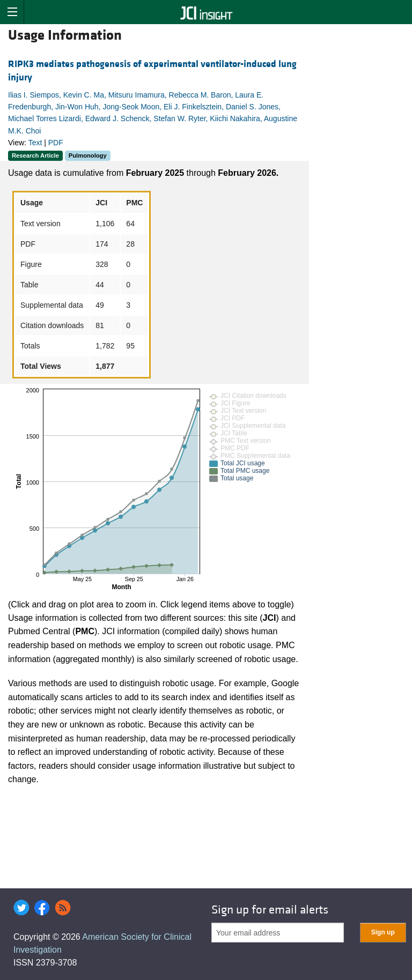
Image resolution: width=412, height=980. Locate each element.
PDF (56, 143)
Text (35, 143)
